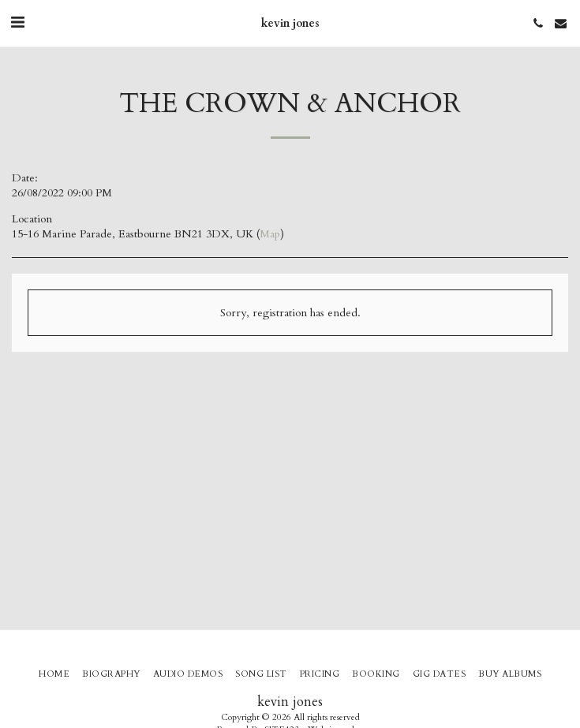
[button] (17, 22)
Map (270, 234)
